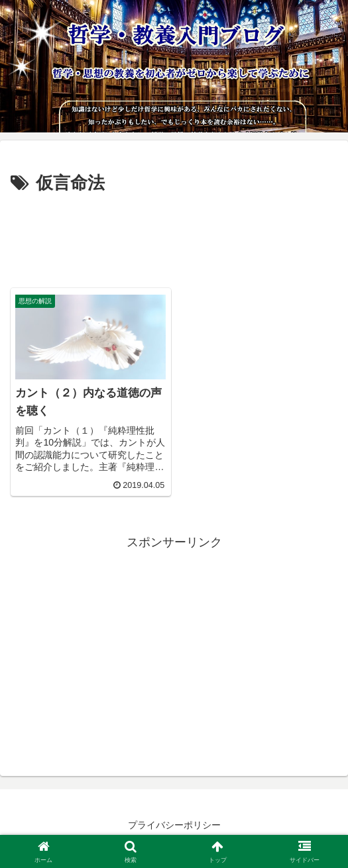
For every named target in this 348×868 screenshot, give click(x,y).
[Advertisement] (174, 238)
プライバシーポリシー (174, 825)
